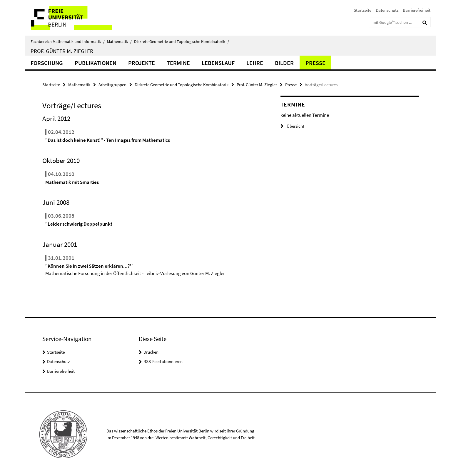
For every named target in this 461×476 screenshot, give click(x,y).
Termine (178, 63)
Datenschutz (387, 10)
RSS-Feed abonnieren (163, 361)
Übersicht (292, 126)
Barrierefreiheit (417, 10)
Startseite (363, 10)
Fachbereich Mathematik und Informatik (68, 41)
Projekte (142, 63)
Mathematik (119, 41)
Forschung (47, 63)
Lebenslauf (218, 63)
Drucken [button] (151, 352)
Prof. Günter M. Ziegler (62, 51)
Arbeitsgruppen (112, 85)
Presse (315, 63)
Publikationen (96, 63)
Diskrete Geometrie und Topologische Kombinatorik (182, 41)
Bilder (284, 63)
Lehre (255, 63)
